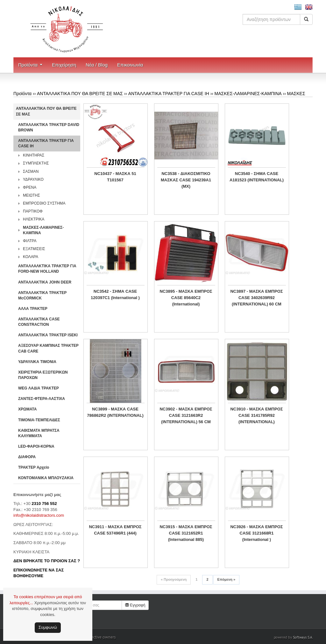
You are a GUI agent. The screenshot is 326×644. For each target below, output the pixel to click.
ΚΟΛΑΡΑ (31, 257)
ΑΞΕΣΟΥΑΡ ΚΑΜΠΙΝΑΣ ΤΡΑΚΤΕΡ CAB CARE (48, 348)
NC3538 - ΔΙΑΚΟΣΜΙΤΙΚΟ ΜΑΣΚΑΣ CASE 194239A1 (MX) (186, 180)
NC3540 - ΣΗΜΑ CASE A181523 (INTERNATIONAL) (257, 177)
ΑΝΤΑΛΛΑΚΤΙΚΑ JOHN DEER (45, 282)
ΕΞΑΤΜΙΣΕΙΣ (34, 249)
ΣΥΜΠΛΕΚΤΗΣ (36, 163)
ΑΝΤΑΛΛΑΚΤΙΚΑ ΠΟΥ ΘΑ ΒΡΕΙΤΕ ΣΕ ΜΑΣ (80, 94)
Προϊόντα (28, 65)
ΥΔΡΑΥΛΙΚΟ (33, 179)
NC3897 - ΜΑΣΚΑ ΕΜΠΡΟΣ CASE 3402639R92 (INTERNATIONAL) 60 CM (256, 298)
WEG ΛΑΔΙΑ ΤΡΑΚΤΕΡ (39, 388)
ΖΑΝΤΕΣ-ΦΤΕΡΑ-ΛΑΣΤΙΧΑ (42, 399)
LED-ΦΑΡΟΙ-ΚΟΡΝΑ (36, 446)
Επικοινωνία (130, 65)
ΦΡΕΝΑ (30, 187)
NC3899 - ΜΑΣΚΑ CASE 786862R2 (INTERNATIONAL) (115, 412)
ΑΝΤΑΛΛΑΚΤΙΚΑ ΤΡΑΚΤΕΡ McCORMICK (42, 295)
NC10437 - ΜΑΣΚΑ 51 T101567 (115, 177)
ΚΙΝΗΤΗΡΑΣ (34, 155)
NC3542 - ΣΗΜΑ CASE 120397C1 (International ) (115, 294)
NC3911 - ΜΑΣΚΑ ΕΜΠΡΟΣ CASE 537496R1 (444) (115, 530)
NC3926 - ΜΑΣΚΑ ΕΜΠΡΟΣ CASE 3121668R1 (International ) (256, 533)
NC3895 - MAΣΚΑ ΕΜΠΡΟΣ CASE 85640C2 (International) (186, 298)
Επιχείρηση (64, 65)
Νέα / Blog (97, 65)
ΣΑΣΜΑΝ (31, 171)
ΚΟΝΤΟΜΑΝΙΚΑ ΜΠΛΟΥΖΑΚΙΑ (46, 478)
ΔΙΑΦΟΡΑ (27, 457)
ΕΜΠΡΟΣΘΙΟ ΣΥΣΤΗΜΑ (44, 203)
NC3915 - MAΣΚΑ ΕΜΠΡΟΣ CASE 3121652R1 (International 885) (186, 533)
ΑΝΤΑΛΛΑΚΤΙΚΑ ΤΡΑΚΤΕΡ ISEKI (48, 335)
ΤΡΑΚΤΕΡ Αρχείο (34, 467)
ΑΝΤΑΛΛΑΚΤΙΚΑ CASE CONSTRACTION (39, 322)
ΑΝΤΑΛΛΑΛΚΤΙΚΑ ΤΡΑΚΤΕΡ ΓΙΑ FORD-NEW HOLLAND (47, 269)
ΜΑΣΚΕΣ (296, 94)
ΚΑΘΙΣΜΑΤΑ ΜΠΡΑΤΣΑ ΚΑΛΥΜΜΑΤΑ (39, 433)
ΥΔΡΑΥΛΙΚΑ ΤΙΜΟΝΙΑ (37, 362)
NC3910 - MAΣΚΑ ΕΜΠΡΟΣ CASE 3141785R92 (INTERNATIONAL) (256, 415)
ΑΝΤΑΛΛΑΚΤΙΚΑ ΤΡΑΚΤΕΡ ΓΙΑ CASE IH (169, 94)
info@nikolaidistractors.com (39, 515)
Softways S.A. (303, 637)
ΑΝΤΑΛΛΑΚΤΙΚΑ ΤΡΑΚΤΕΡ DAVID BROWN (49, 127)
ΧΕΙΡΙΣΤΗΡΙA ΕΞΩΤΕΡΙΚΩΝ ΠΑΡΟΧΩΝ (43, 375)
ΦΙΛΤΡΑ (30, 241)
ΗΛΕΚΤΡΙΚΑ (34, 219)
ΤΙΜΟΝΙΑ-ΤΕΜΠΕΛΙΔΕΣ (39, 420)
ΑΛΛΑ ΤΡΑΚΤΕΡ (33, 309)
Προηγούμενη (174, 579)
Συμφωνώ (48, 627)
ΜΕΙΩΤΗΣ (32, 195)
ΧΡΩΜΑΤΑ (27, 409)
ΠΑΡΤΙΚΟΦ (33, 211)
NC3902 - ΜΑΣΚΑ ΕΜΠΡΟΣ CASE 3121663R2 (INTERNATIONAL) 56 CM (186, 415)
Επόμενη (226, 579)
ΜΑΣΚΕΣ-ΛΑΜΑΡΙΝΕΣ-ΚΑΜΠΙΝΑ (248, 94)
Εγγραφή (135, 605)
